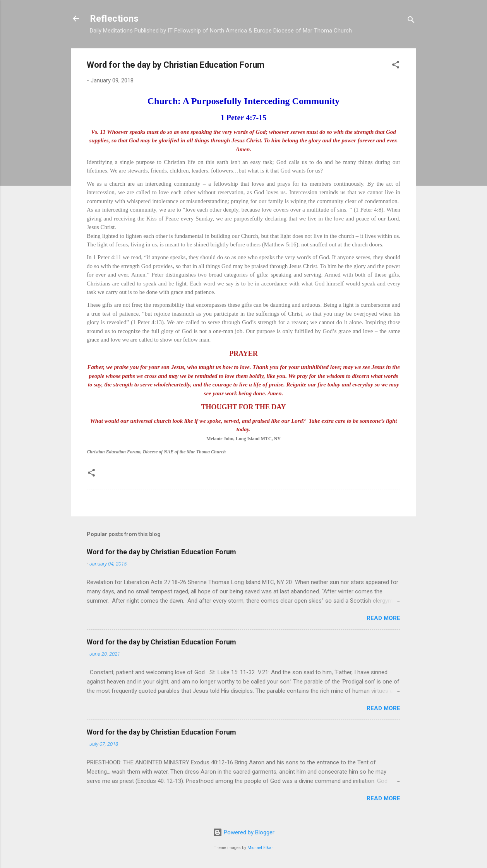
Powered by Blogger (244, 832)
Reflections (114, 19)
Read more (383, 618)
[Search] (411, 21)
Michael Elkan (261, 848)
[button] (396, 66)
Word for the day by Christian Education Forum (161, 552)
